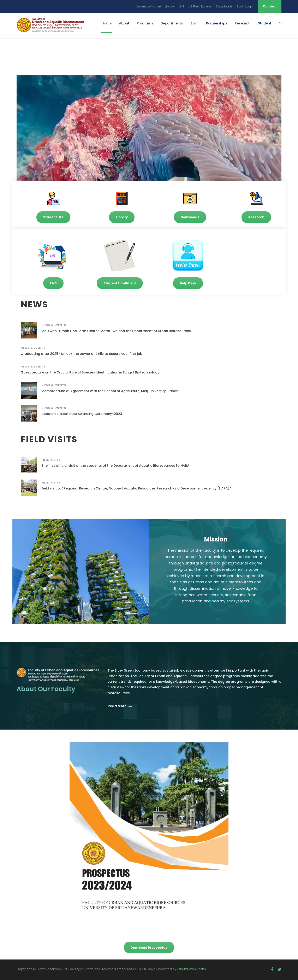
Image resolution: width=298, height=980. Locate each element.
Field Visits (51, 460)
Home (107, 23)
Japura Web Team (192, 969)
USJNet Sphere (200, 6)
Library (170, 6)
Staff (195, 23)
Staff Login (245, 6)
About (124, 23)
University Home (148, 6)
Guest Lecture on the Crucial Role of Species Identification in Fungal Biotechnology (90, 372)
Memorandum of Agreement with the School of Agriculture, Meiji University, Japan (110, 391)
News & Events (54, 325)
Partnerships (217, 23)
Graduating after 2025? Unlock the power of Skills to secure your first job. (82, 354)
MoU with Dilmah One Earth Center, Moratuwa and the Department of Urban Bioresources (116, 331)
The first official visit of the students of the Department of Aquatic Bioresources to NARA (115, 466)
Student (265, 23)
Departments (172, 23)
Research (243, 23)
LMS (182, 6)
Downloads (224, 6)
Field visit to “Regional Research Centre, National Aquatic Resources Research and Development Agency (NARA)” (136, 488)
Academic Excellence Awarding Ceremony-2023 (82, 414)
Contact (270, 6)
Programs (145, 23)
